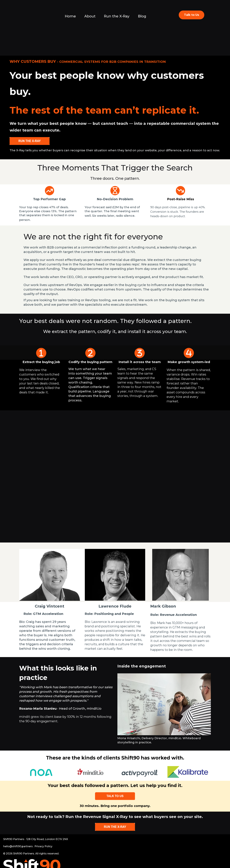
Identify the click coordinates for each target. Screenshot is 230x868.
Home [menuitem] (70, 16)
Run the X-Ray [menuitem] (117, 16)
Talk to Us (192, 15)
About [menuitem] (90, 16)
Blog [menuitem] (142, 16)
